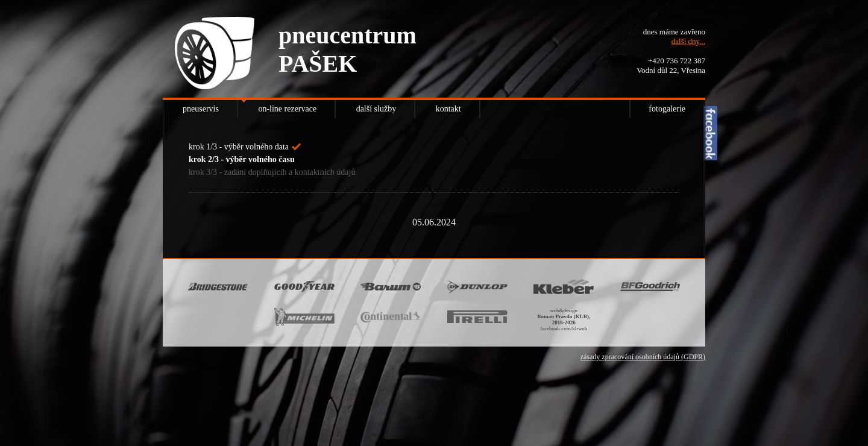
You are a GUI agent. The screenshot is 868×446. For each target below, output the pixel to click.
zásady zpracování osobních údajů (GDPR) (643, 357)
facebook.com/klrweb (564, 328)
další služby (376, 109)
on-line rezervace (287, 109)
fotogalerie (667, 109)
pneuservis (201, 109)
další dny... (688, 41)
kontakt (448, 109)
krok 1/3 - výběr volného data (239, 147)
